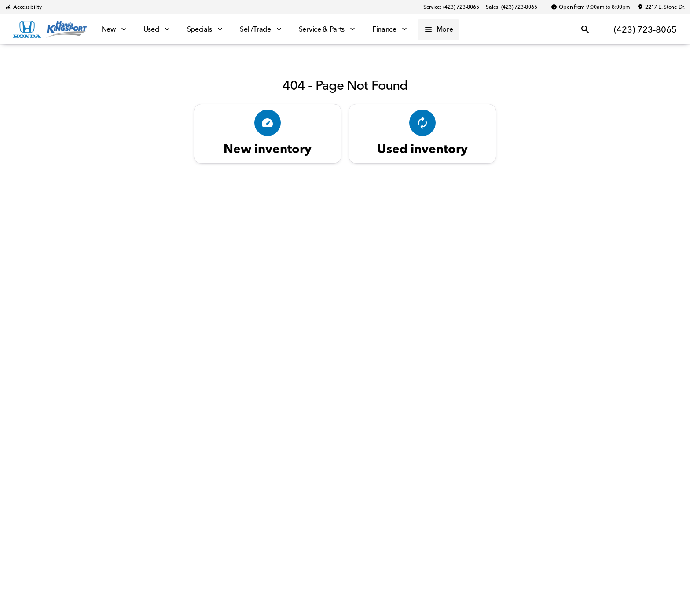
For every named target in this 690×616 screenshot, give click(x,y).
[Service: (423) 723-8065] (451, 7)
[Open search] (585, 29)
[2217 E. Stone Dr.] (661, 7)
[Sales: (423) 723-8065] (511, 7)
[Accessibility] (24, 7)
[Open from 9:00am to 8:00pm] (591, 7)
